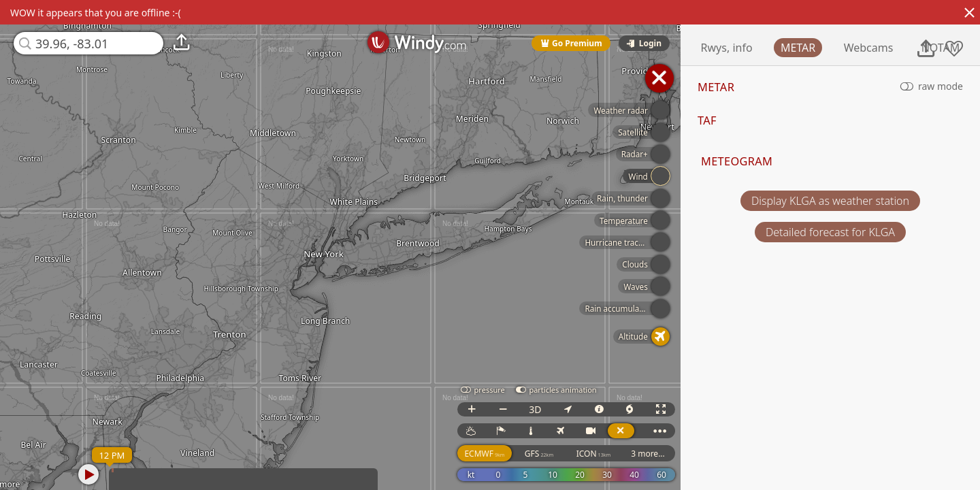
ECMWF (516, 454)
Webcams (935, 48)
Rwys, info (793, 48)
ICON (625, 454)
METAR (864, 48)
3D (566, 409)
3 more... (679, 454)
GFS (570, 454)
